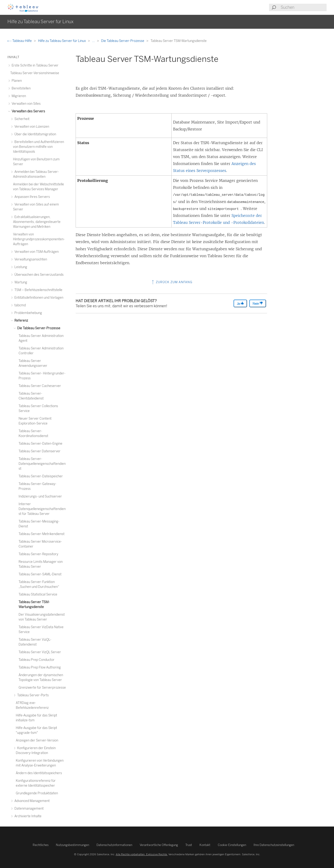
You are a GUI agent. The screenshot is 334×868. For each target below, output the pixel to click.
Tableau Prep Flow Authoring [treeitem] (40, 667)
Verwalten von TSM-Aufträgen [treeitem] (36, 252)
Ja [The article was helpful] (240, 303)
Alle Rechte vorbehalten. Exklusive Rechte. (142, 854)
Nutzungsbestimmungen (72, 845)
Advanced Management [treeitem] (31, 801)
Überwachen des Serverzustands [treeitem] (38, 275)
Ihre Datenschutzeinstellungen (274, 845)
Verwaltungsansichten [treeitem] (30, 259)
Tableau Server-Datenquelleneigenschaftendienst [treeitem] (42, 464)
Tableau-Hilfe (20, 41)
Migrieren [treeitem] (18, 96)
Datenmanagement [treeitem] (28, 809)
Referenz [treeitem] (21, 321)
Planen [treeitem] (16, 81)
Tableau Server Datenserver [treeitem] (40, 451)
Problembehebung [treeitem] (27, 313)
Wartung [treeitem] (20, 282)
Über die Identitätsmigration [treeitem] (35, 134)
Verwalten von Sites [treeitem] (25, 104)
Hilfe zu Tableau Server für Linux (62, 41)
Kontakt (205, 845)
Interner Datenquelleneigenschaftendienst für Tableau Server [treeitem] (42, 509)
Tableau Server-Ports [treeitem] (32, 695)
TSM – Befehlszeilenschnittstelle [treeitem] (38, 290)
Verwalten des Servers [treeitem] (28, 111)
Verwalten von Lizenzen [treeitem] (31, 127)
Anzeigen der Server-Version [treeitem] (37, 740)
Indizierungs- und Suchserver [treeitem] (40, 496)
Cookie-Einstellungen (232, 845)
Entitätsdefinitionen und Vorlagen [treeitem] (38, 298)
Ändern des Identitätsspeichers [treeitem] (39, 773)
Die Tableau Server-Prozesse (123, 41)
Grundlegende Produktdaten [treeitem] (37, 793)
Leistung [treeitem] (20, 267)
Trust (189, 845)
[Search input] (303, 7)
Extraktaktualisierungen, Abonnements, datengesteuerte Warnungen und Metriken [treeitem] (37, 222)
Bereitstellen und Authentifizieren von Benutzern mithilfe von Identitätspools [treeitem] (39, 147)
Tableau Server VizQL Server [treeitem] (40, 652)
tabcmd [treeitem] (19, 305)
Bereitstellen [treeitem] (20, 88)
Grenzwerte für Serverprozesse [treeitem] (42, 688)
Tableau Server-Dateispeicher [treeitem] (41, 476)
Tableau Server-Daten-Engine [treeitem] (40, 444)
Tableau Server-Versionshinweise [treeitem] (35, 73)
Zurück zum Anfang (172, 282)
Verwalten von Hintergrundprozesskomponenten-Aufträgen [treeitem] (39, 239)
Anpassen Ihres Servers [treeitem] (31, 197)
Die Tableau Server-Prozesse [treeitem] (38, 328)
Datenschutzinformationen (114, 845)
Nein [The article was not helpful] (258, 303)
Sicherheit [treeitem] (21, 119)
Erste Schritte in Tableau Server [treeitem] (34, 65)
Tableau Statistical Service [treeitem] (38, 594)
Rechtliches (41, 845)
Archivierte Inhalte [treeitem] (27, 816)
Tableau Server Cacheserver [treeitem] (40, 386)
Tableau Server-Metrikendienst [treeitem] (42, 534)
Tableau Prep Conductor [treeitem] (37, 660)
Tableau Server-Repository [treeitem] (38, 554)
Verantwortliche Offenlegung (159, 845)
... (94, 41)
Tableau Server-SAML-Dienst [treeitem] (40, 574)
